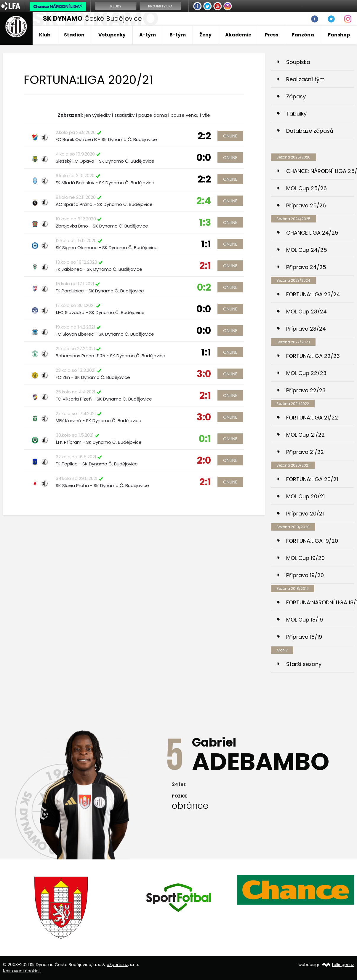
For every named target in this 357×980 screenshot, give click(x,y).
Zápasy (296, 96)
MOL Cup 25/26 (306, 188)
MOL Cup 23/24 (306, 312)
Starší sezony (304, 664)
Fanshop (339, 35)
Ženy (205, 35)
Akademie (238, 35)
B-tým (178, 35)
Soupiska (298, 62)
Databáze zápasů (310, 131)
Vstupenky (112, 35)
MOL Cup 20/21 (305, 496)
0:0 (204, 157)
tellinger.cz (343, 965)
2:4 (204, 201)
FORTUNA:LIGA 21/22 (312, 418)
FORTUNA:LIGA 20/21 (312, 479)
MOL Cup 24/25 (307, 250)
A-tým (148, 35)
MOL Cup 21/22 (305, 435)
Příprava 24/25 (306, 267)
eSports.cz (117, 965)
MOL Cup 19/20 (305, 558)
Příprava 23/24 (306, 329)
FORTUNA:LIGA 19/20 (312, 541)
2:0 (204, 460)
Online (230, 136)
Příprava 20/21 (305, 514)
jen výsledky (97, 115)
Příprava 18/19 (304, 637)
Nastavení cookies (22, 971)
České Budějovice (92, 19)
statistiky (124, 115)
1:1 (206, 244)
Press (272, 35)
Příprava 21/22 (305, 452)
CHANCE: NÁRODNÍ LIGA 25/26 (320, 171)
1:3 (205, 222)
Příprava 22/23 (306, 390)
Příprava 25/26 (306, 205)
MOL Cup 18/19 (305, 620)
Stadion (74, 35)
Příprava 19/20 (305, 575)
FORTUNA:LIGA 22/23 (313, 356)
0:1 (205, 439)
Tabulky (296, 114)
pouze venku (185, 115)
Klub (45, 35)
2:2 (204, 136)
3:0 (204, 374)
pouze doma (153, 115)
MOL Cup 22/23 (306, 373)
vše (206, 115)
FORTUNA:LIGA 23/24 (313, 294)
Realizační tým (305, 79)
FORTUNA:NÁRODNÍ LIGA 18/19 (320, 602)
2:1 (205, 266)
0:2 (204, 287)
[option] (61, 908)
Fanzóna (303, 35)
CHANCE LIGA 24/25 (312, 233)
